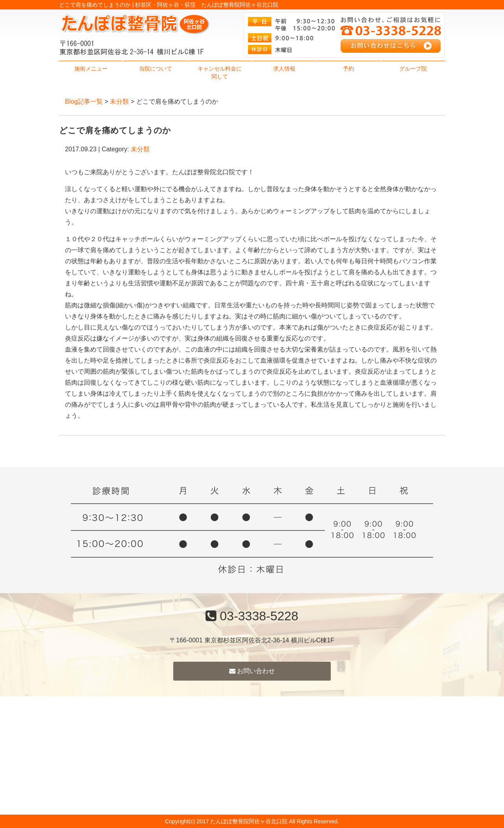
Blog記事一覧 (84, 101)
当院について (156, 69)
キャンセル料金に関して (220, 73)
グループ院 (413, 69)
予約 (348, 69)
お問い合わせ (252, 671)
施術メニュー (91, 69)
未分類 (119, 101)
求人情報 (284, 69)
